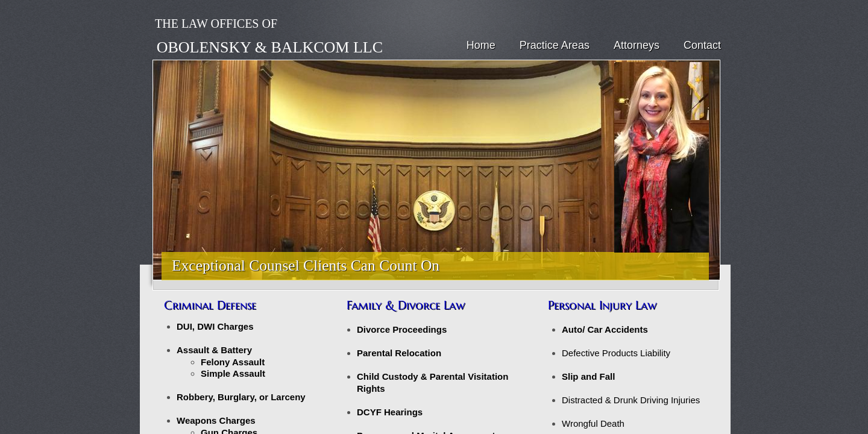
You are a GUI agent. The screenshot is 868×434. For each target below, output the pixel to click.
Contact (702, 45)
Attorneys (637, 45)
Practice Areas (555, 45)
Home (481, 45)
